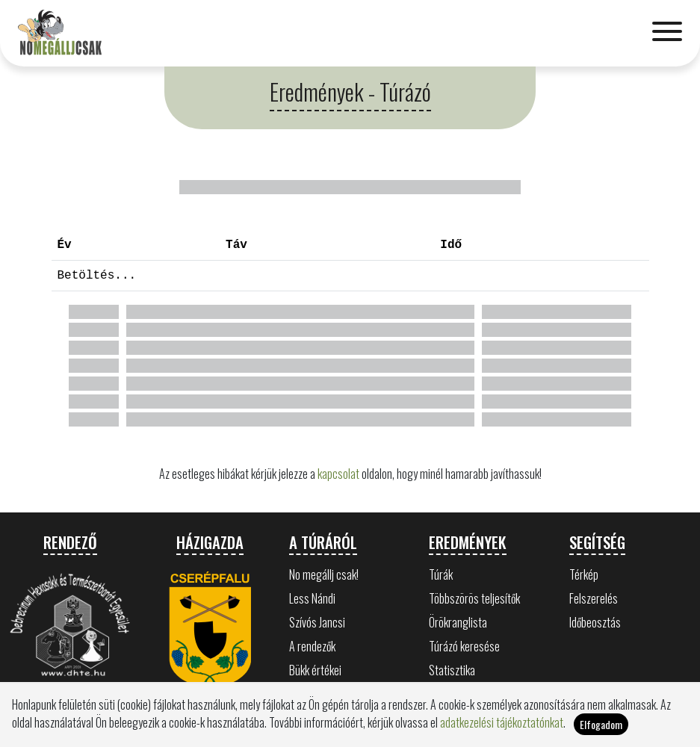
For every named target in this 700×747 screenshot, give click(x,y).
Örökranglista (458, 622)
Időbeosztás (595, 622)
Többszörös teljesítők (474, 598)
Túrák (441, 574)
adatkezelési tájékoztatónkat (502, 732)
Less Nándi (312, 598)
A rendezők (312, 646)
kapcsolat (338, 474)
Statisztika (452, 670)
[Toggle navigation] (667, 33)
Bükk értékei (315, 670)
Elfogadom (601, 734)
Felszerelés (594, 598)
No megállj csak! (324, 574)
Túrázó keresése (464, 646)
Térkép (584, 574)
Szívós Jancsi (317, 622)
